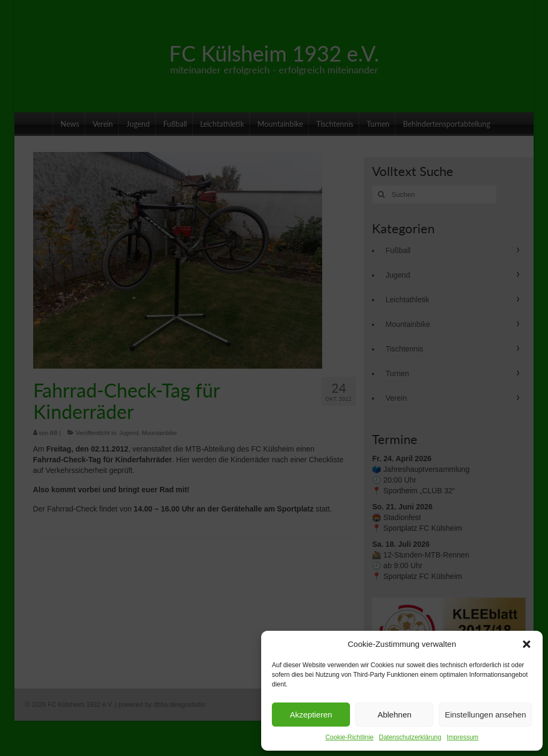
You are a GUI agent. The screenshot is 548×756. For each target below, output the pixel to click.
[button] (527, 644)
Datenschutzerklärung (410, 737)
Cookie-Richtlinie (349, 737)
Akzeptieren (311, 715)
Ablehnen (394, 715)
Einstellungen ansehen (485, 715)
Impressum (463, 737)
